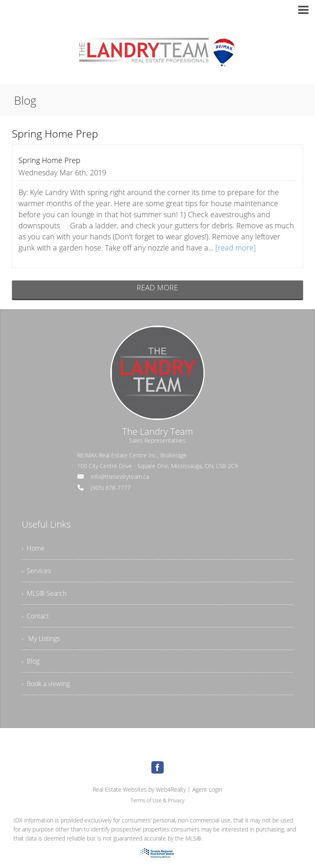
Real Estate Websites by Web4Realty (139, 789)
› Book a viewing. (47, 684)
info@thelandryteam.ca (120, 476)
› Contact (35, 616)
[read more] (236, 248)
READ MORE (157, 287)
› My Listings (41, 638)
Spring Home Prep (49, 160)
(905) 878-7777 (111, 488)
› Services (36, 571)
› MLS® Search (44, 593)
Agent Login (207, 789)
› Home (33, 548)
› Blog (31, 661)
